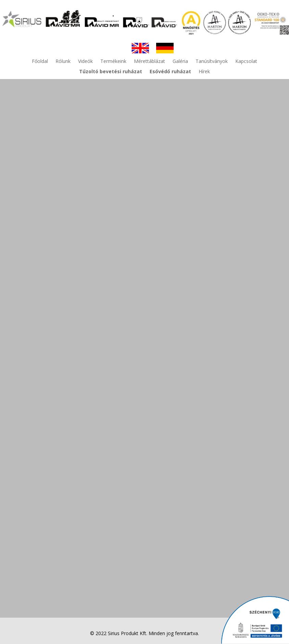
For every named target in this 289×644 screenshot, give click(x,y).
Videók (85, 62)
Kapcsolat (246, 62)
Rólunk (63, 62)
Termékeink (113, 62)
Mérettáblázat (149, 62)
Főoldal (40, 62)
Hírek (204, 72)
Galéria (180, 62)
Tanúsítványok (212, 62)
